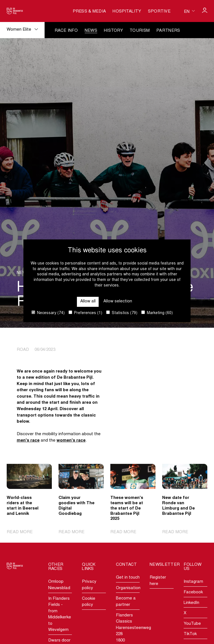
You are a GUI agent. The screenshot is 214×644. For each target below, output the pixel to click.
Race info (66, 31)
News (91, 31)
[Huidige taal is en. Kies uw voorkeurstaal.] (189, 11)
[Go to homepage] (15, 11)
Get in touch (128, 578)
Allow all (88, 301)
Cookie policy (89, 602)
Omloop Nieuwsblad (59, 585)
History (113, 31)
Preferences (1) (85, 313)
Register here (158, 581)
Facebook (193, 592)
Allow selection (118, 301)
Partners (168, 31)
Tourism (140, 31)
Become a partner (126, 602)
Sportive (159, 12)
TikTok (190, 634)
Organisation (128, 588)
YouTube (192, 624)
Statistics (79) (122, 313)
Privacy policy (89, 585)
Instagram (193, 582)
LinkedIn (191, 603)
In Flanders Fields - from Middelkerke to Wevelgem (60, 614)
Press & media (89, 12)
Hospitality (127, 12)
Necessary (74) (48, 313)
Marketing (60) (157, 313)
